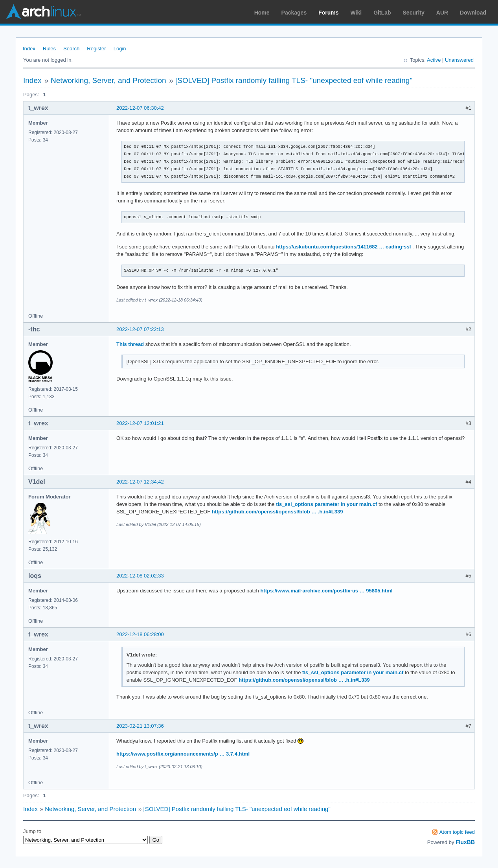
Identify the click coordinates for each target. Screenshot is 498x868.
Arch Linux (43, 12)
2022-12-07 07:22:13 (140, 329)
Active (434, 60)
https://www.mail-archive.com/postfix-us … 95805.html (326, 591)
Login (120, 49)
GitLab (382, 13)
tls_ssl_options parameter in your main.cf (326, 504)
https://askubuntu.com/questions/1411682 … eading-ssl (343, 247)
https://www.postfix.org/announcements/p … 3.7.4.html (183, 754)
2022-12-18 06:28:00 (140, 634)
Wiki (356, 13)
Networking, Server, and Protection (108, 80)
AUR (442, 13)
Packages (294, 13)
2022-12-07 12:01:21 (140, 423)
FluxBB (465, 842)
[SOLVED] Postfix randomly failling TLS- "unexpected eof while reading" (294, 80)
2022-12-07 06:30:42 (140, 108)
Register (96, 49)
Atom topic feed (457, 832)
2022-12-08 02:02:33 (140, 576)
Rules (49, 49)
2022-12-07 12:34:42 (140, 482)
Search (71, 49)
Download (473, 13)
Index (29, 49)
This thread (130, 344)
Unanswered (459, 60)
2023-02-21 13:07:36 (140, 726)
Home (262, 13)
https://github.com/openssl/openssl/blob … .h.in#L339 (277, 512)
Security (414, 13)
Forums (328, 13)
